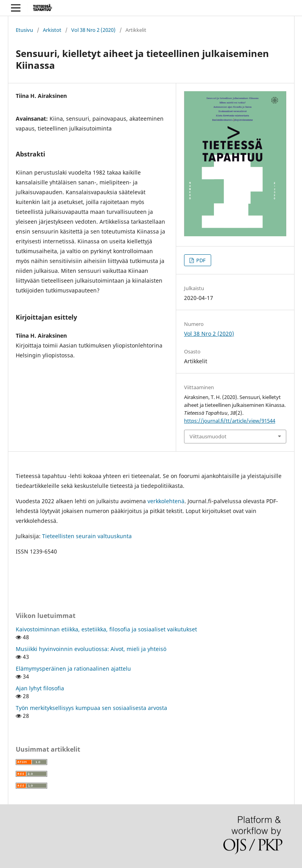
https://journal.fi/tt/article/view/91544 (230, 421)
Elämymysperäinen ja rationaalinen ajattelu (73, 668)
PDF (200, 260)
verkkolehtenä (166, 501)
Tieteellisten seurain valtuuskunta (87, 536)
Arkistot (52, 30)
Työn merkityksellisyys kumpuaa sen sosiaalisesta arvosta (91, 708)
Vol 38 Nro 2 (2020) (93, 30)
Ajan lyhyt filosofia (40, 688)
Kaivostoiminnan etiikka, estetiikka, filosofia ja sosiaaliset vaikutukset (106, 629)
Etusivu (24, 30)
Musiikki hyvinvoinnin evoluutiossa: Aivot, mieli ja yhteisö (91, 649)
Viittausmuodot (208, 436)
